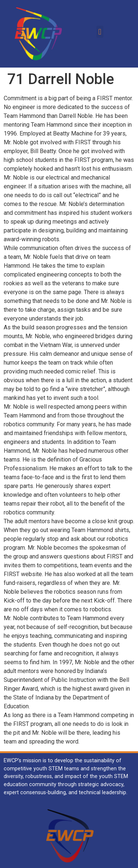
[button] (100, 32)
